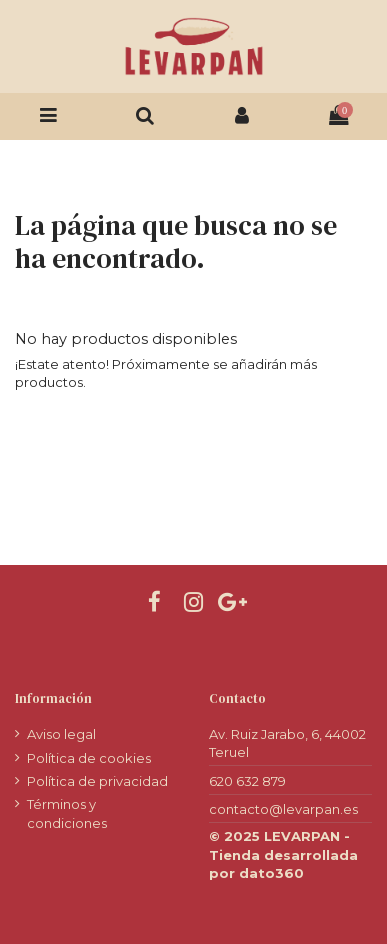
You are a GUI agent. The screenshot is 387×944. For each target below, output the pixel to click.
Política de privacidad (97, 781)
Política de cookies (89, 758)
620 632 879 (247, 781)
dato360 (271, 873)
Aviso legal (61, 734)
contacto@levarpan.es (283, 809)
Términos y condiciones (67, 813)
